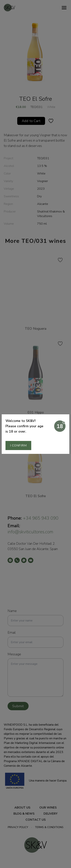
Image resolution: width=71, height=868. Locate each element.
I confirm (18, 445)
